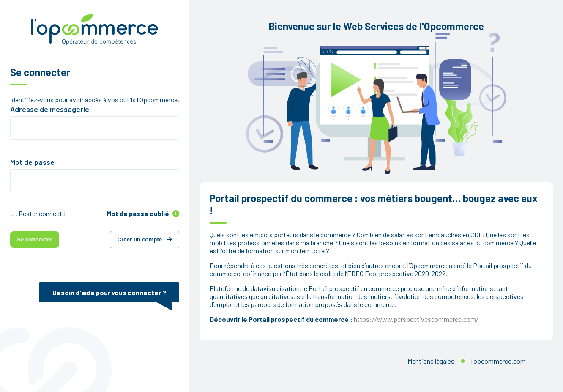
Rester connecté (42, 213)
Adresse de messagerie (50, 109)
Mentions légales (431, 361)
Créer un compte (145, 240)
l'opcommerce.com (499, 361)
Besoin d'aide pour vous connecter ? (109, 292)
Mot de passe (32, 162)
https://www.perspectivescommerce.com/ (416, 319)
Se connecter (35, 240)
